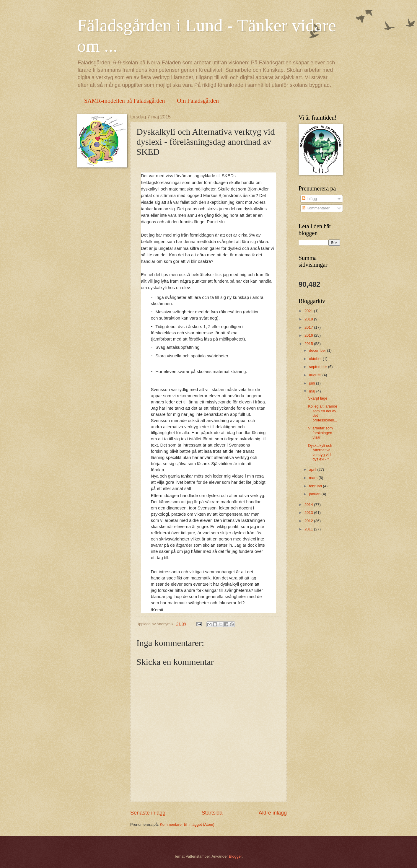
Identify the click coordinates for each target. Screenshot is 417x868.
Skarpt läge (318, 398)
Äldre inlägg (273, 813)
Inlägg (309, 199)
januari (315, 494)
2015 (309, 344)
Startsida (212, 813)
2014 (309, 505)
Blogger (235, 856)
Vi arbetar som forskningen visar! (320, 433)
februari (316, 486)
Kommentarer (316, 208)
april (313, 469)
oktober (316, 359)
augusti (316, 375)
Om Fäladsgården (198, 101)
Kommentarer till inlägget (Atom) (187, 824)
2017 (309, 327)
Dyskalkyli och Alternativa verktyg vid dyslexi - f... (320, 452)
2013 (309, 513)
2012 (309, 521)
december (318, 350)
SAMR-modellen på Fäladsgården (124, 101)
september (318, 367)
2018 (309, 319)
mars (314, 478)
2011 (309, 529)
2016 (309, 335)
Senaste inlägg (148, 813)
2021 (309, 311)
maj (312, 391)
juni (312, 383)
